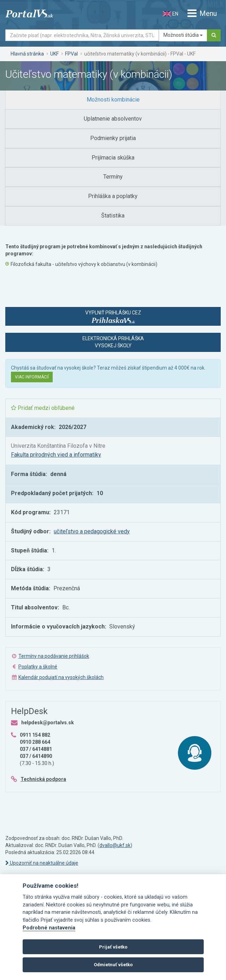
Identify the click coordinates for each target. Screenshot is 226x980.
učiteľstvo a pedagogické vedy (92, 531)
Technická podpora (43, 779)
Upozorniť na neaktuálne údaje (42, 863)
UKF (54, 54)
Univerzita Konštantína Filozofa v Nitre (58, 446)
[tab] (113, 100)
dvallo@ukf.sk (115, 845)
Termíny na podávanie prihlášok (54, 656)
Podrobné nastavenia (49, 928)
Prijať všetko (113, 947)
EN (170, 14)
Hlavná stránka (27, 54)
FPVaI (71, 54)
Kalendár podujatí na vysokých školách (61, 677)
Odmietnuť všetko (113, 965)
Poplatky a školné (38, 667)
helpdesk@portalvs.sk (48, 723)
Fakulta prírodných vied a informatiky (56, 455)
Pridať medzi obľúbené (43, 408)
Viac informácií (32, 377)
